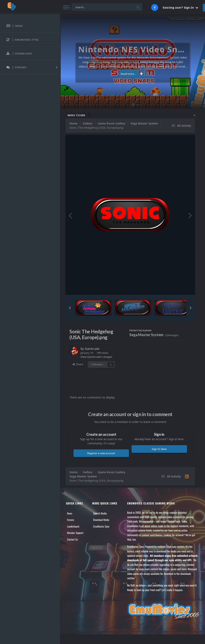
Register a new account (101, 453)
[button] (70, 308)
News (70, 513)
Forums (71, 520)
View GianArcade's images (96, 357)
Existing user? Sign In (180, 8)
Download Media (101, 520)
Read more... (132, 74)
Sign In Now (159, 449)
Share (78, 364)
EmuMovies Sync (101, 526)
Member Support (75, 533)
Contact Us (72, 539)
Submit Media (100, 513)
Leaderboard (73, 526)
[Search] (107, 7)
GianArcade (92, 349)
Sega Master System (146, 335)
